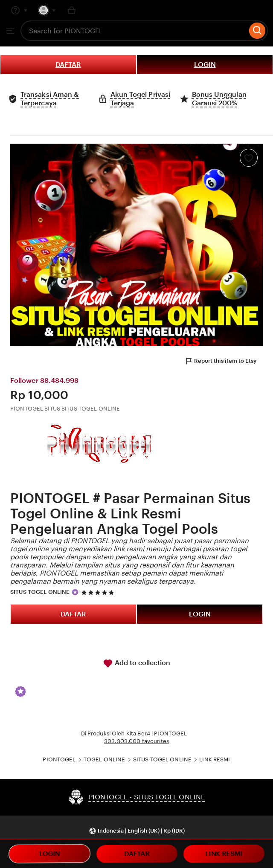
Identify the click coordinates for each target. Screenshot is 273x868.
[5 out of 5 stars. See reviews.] (99, 592)
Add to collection (136, 663)
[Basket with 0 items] (72, 10)
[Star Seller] (75, 592)
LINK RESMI (215, 759)
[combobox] (134, 31)
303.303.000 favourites (136, 741)
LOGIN (205, 65)
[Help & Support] (19, 10)
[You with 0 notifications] (47, 10)
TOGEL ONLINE (105, 759)
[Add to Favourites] (249, 158)
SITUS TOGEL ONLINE (40, 592)
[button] (137, 831)
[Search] (257, 31)
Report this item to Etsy (221, 361)
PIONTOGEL (59, 759)
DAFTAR (68, 65)
